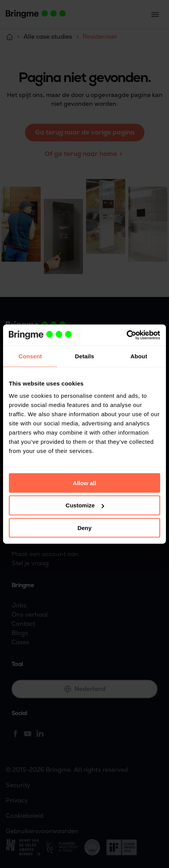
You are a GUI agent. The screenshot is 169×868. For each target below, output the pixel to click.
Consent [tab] (30, 356)
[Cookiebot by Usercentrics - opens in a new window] (127, 335)
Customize (85, 505)
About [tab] (139, 356)
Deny (85, 528)
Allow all (85, 483)
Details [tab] (84, 356)
